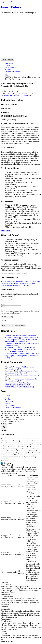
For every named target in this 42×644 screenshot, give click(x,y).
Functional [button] (5, 583)
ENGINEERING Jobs (25, 93)
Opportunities (26, 95)
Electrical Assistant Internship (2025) (14, 285)
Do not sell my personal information (14, 420)
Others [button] (3, 632)
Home (8, 75)
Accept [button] (17, 422)
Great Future (11, 7)
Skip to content (6, 2)
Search (4, 321)
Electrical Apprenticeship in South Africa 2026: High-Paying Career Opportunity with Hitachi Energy (22, 356)
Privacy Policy (11, 67)
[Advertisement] (21, 36)
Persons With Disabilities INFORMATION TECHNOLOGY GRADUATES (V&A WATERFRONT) (20, 386)
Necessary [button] (5, 461)
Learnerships (15, 95)
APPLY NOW (6, 231)
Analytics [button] (4, 607)
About (8, 65)
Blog (7, 398)
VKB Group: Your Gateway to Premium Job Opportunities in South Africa (21, 341)
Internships (5, 95)
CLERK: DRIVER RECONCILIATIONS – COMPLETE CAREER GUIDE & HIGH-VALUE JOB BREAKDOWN (21, 350)
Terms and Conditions (13, 71)
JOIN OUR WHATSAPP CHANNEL (14, 326)
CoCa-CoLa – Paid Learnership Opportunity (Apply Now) (20, 369)
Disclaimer (9, 63)
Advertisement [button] (6, 620)
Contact (8, 69)
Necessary (7, 464)
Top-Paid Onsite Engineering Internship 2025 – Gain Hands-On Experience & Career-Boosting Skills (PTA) (21, 282)
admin (14, 91)
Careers (13, 93)
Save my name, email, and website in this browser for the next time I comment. (20, 313)
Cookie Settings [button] (7, 422)
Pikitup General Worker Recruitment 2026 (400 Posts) (22, 373)
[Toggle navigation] (8, 59)
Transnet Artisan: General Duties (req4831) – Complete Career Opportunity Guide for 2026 (22, 337)
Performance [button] (5, 595)
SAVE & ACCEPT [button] (8, 642)
